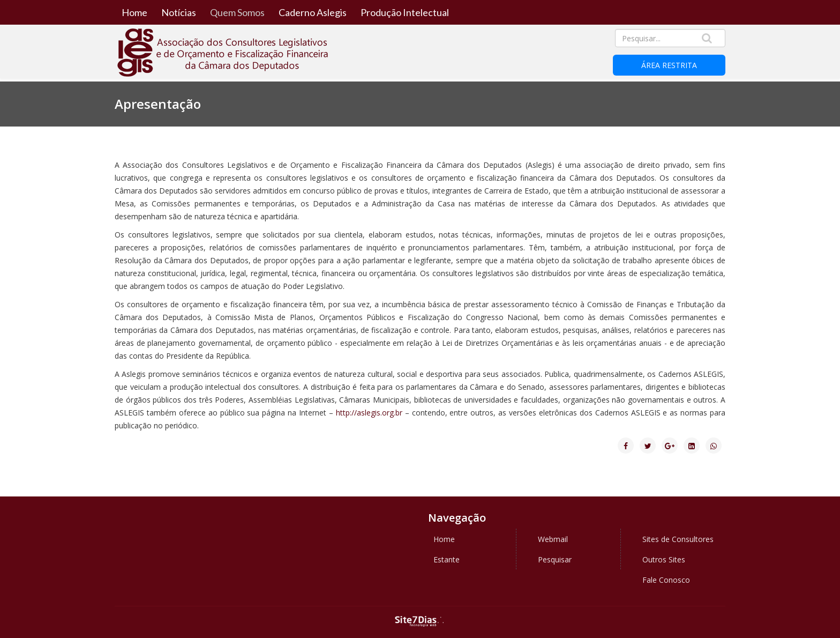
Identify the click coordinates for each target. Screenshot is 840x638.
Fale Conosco (666, 580)
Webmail (553, 539)
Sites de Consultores (678, 539)
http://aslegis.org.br (369, 413)
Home (134, 12)
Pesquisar (555, 559)
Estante (447, 559)
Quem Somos (237, 12)
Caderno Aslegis (313, 12)
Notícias (179, 12)
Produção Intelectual (405, 12)
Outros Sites (664, 559)
